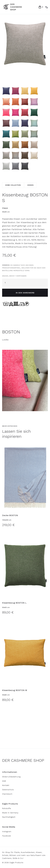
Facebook (6, 836)
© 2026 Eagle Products (13, 862)
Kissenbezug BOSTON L (14, 603)
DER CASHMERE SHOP (23, 760)
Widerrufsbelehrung (11, 777)
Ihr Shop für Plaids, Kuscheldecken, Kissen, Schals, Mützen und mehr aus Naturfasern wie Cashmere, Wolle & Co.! (24, 855)
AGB (4, 781)
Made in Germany (10, 813)
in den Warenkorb (25, 293)
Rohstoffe (7, 808)
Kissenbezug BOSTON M (15, 690)
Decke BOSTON (10, 515)
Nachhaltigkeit (9, 817)
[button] (47, 7)
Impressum (7, 794)
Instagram (7, 831)
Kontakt (6, 785)
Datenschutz (8, 790)
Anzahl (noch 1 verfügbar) (24, 271)
